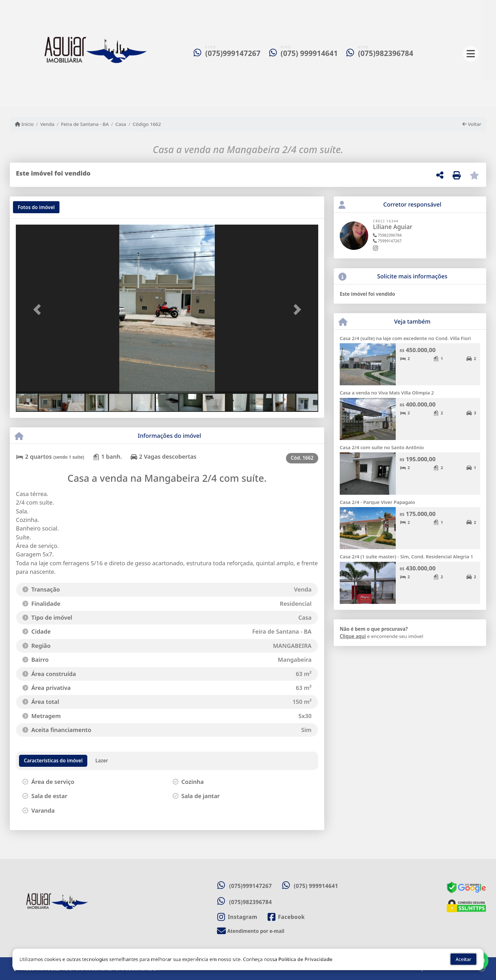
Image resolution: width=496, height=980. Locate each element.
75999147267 (387, 241)
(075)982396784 (386, 53)
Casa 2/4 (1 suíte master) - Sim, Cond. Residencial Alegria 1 (406, 556)
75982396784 (387, 235)
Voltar (472, 124)
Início (24, 124)
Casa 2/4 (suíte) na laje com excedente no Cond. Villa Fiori (405, 338)
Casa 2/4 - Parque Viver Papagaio (377, 502)
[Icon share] (237, 917)
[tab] (36, 207)
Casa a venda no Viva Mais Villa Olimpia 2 (387, 393)
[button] (38, 310)
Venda (47, 124)
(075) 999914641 (309, 53)
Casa (121, 124)
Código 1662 (147, 124)
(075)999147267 (233, 53)
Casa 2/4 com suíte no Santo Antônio (382, 447)
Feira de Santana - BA (85, 124)
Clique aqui (353, 636)
